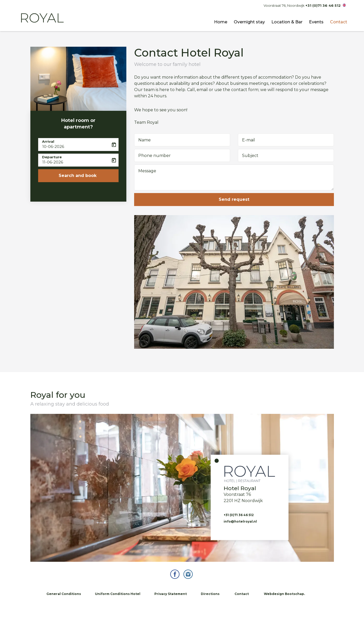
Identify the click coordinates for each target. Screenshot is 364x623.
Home (221, 22)
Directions (210, 594)
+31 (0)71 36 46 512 (323, 5)
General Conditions (64, 594)
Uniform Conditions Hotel (118, 594)
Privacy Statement (171, 594)
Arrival (48, 141)
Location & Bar (287, 22)
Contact (339, 22)
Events (316, 22)
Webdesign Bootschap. (284, 594)
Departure (52, 157)
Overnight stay (249, 22)
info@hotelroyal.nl (240, 521)
